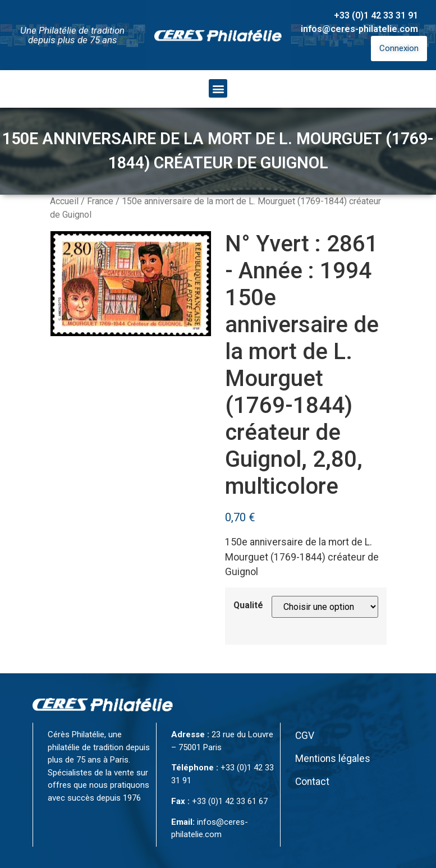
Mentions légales (333, 759)
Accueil (64, 201)
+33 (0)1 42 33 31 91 (376, 15)
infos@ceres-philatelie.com (359, 29)
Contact (312, 782)
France (100, 201)
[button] (218, 88)
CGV (305, 736)
